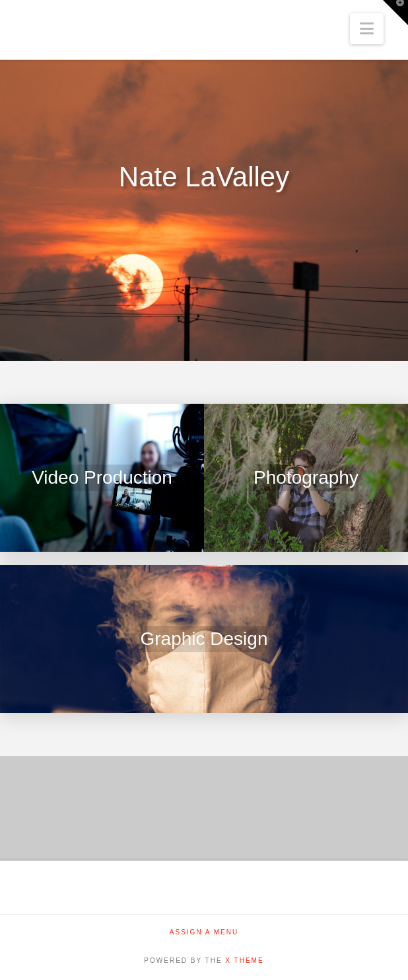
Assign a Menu (204, 932)
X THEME (244, 961)
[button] (367, 29)
